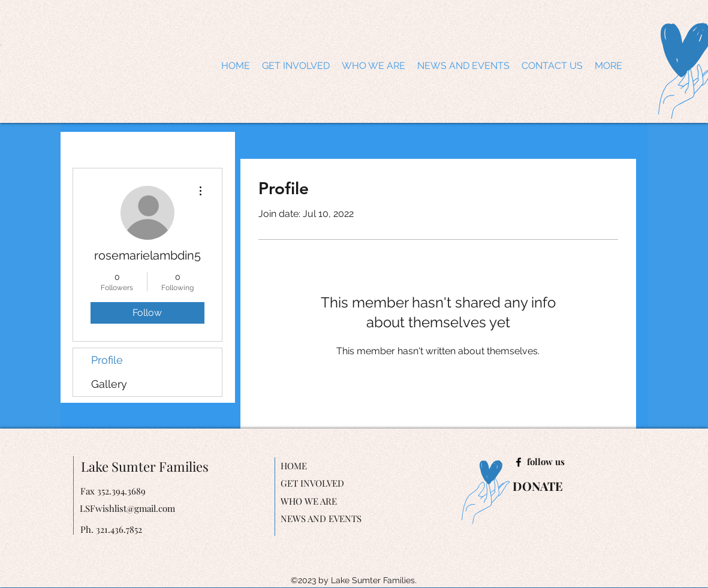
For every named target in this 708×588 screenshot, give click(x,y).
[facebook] (519, 462)
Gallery (109, 384)
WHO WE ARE (309, 501)
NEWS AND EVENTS (321, 518)
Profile (107, 360)
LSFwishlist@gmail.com (127, 508)
